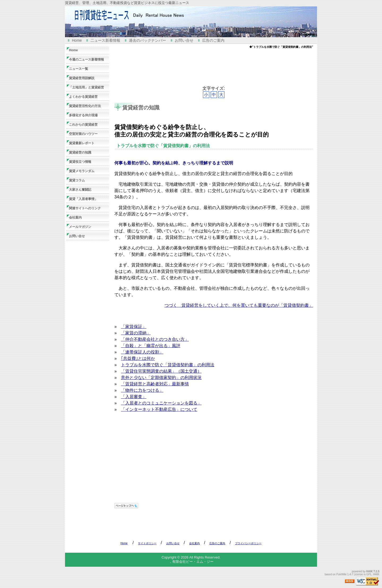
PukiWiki (341, 574)
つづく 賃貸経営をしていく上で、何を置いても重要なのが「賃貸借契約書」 (239, 305)
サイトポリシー (147, 543)
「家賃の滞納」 (136, 333)
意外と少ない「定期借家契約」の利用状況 (161, 378)
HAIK (370, 571)
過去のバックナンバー (147, 40)
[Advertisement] (211, 67)
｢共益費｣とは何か (138, 358)
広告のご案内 (213, 40)
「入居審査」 (134, 397)
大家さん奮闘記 (80, 190)
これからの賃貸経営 (83, 125)
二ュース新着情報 (105, 40)
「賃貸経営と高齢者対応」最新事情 (155, 384)
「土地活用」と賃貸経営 (86, 87)
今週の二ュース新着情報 (86, 59)
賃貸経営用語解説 (82, 78)
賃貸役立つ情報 (80, 162)
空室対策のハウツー (83, 134)
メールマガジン (80, 227)
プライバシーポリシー (248, 543)
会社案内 (75, 218)
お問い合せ (184, 40)
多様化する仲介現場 (83, 115)
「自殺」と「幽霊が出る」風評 (151, 346)
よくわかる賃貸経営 (83, 97)
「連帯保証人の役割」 (142, 352)
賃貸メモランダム (82, 171)
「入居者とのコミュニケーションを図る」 (161, 403)
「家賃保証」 (134, 327)
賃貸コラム (77, 180)
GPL (369, 574)
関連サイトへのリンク (85, 208)
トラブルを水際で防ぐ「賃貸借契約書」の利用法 (168, 365)
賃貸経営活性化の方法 (85, 106)
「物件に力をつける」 (142, 390)
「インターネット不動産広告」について (159, 409)
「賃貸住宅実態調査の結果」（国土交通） (161, 371)
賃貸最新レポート (82, 143)
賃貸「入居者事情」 (83, 199)
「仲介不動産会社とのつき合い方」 (155, 339)
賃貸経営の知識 (141, 108)
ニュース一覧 (79, 69)
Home (77, 40)
